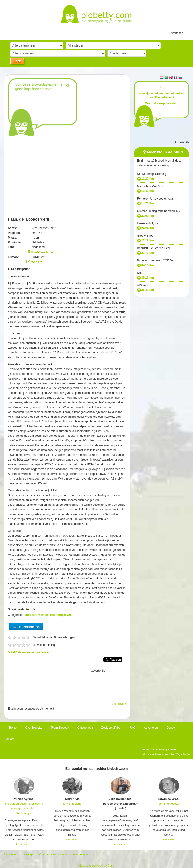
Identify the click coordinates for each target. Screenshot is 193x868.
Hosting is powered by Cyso (97, 866)
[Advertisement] (67, 685)
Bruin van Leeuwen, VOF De (155, 260)
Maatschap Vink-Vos (150, 186)
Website (37, 262)
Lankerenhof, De (148, 223)
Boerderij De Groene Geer (154, 248)
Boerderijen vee (61, 615)
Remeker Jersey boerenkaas (155, 199)
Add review (119, 704)
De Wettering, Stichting (152, 174)
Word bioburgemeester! (161, 103)
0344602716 (40, 257)
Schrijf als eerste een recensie (28, 652)
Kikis (140, 273)
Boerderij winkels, (38, 615)
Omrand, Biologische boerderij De (159, 211)
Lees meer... (23, 844)
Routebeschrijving (44, 252)
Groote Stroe (145, 236)
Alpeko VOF (145, 285)
